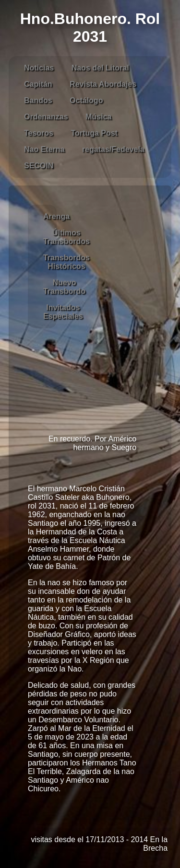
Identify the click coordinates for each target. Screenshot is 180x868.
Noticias (39, 68)
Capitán (38, 84)
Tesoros (39, 133)
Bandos (38, 100)
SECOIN (39, 166)
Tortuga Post (94, 133)
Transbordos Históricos (66, 262)
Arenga (56, 216)
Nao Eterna (44, 149)
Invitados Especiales (63, 312)
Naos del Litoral (100, 68)
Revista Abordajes (103, 84)
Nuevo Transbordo (64, 287)
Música (98, 117)
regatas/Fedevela (113, 149)
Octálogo (86, 100)
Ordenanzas (46, 117)
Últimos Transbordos (66, 237)
